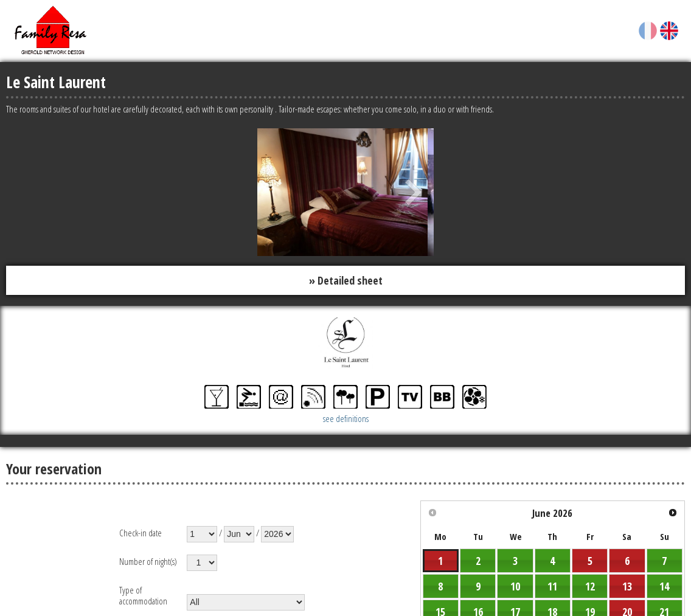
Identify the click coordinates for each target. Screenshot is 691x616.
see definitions (346, 418)
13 (627, 586)
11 (552, 586)
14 (664, 586)
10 (515, 586)
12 (590, 586)
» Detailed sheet (346, 280)
